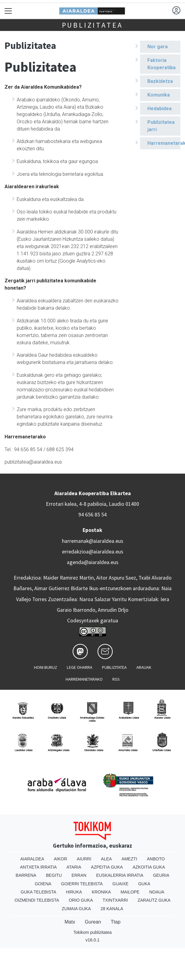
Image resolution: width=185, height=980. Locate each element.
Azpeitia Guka (107, 867)
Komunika (159, 95)
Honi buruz (46, 667)
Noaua (157, 892)
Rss (116, 679)
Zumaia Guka (76, 909)
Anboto (156, 859)
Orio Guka (81, 900)
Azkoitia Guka (149, 867)
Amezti (129, 859)
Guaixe (120, 884)
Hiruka (74, 892)
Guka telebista (38, 892)
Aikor (60, 859)
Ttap (116, 922)
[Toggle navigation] (8, 11)
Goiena (43, 884)
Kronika (101, 892)
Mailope (130, 892)
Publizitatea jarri (161, 126)
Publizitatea (93, 25)
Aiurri (84, 859)
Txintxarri (115, 900)
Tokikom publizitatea (92, 932)
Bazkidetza (160, 81)
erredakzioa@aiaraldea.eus (93, 552)
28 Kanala (112, 909)
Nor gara (158, 47)
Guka (144, 884)
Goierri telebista (82, 884)
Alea (106, 859)
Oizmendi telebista (37, 900)
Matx (70, 922)
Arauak (144, 667)
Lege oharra (80, 667)
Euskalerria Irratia (120, 875)
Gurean (93, 922)
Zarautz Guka (154, 900)
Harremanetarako (164, 143)
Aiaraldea (32, 859)
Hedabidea (159, 109)
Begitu (54, 875)
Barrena (26, 875)
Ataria (74, 867)
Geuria (161, 875)
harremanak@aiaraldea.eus (93, 541)
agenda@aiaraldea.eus (93, 562)
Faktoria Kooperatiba (161, 64)
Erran (79, 875)
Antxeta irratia (38, 867)
